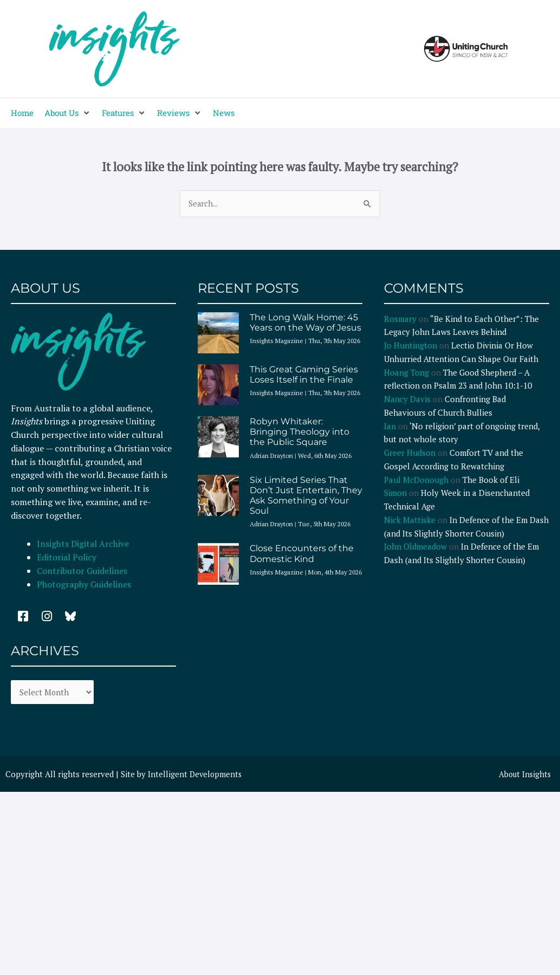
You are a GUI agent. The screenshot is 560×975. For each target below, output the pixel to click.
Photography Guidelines (84, 585)
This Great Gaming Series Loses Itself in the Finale (304, 375)
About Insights (523, 776)
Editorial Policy (68, 558)
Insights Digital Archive (83, 544)
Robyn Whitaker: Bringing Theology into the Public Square (299, 432)
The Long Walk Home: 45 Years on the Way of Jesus (305, 323)
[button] (68, 113)
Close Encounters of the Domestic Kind (302, 554)
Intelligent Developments (196, 776)
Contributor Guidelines (82, 571)
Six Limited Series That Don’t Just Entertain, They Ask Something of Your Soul (306, 496)
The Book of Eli (491, 480)
